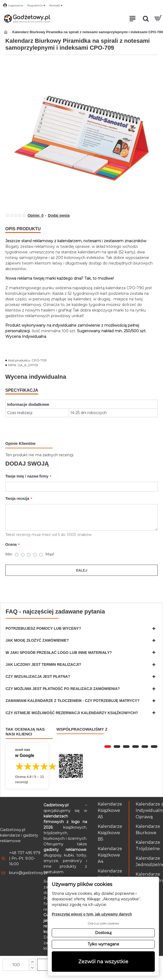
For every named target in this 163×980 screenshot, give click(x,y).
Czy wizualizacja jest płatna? (38, 676)
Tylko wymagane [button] (103, 944)
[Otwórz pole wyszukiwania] (146, 19)
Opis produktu (23, 229)
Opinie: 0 (36, 215)
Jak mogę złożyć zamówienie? (37, 640)
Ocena (11, 545)
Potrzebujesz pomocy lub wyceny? (43, 628)
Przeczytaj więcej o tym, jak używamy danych (92, 914)
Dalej (82, 570)
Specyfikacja (22, 390)
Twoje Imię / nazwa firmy (27, 476)
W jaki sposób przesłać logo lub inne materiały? (59, 653)
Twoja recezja (17, 499)
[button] (108, 747)
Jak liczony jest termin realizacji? (43, 664)
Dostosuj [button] (103, 933)
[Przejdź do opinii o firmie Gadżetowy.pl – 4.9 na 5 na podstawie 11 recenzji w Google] (27, 766)
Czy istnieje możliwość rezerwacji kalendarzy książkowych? (72, 713)
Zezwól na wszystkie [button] (103, 962)
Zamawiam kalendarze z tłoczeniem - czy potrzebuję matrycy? (73, 701)
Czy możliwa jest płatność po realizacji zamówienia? (63, 689)
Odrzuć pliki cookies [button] (103, 923)
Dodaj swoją (59, 215)
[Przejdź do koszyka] (158, 19)
